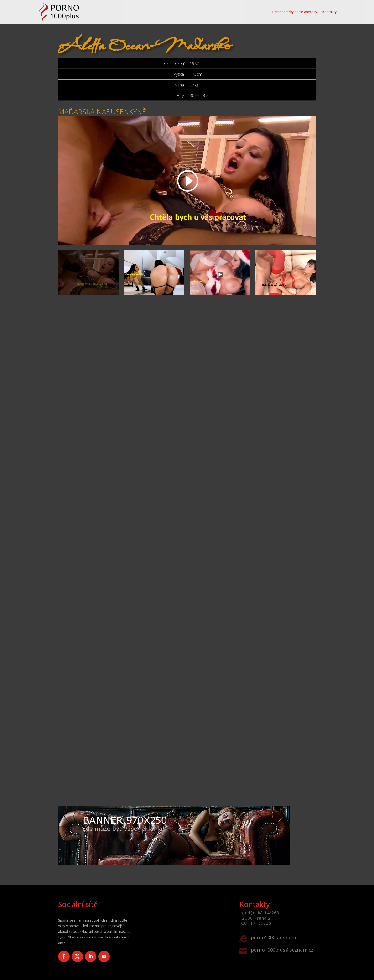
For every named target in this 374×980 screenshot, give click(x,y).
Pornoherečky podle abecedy (295, 12)
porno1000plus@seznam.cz (282, 950)
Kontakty (329, 12)
